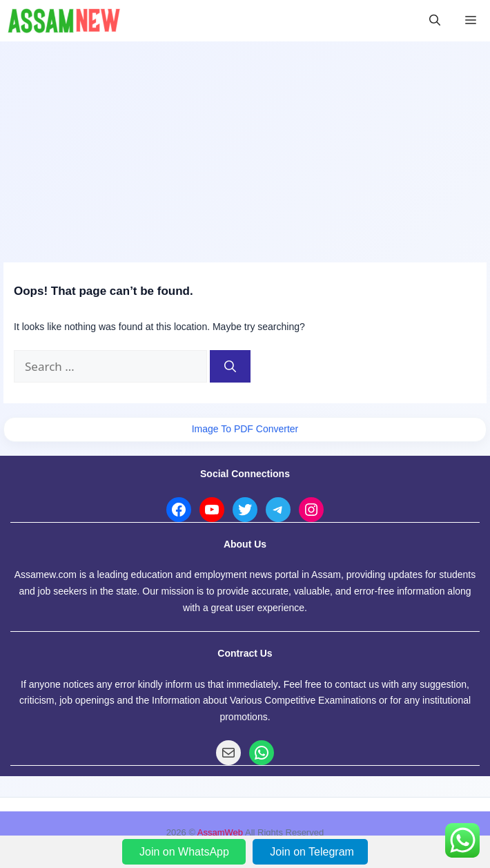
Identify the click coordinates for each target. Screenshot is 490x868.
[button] (435, 21)
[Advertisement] (245, 145)
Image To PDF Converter (245, 429)
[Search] (230, 367)
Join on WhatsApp (186, 852)
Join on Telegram (312, 852)
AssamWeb (220, 832)
